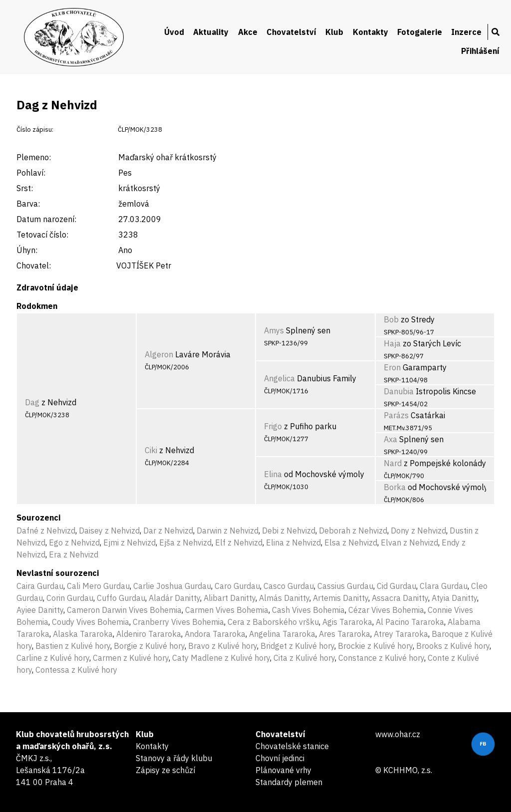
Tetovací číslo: (42, 235)
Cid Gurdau (396, 586)
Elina (273, 474)
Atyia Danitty (454, 598)
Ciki (151, 450)
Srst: (25, 188)
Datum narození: (46, 219)
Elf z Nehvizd (239, 542)
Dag (32, 402)
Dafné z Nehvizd (46, 531)
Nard (393, 463)
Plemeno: (34, 157)
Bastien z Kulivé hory (73, 646)
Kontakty (371, 32)
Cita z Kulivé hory (304, 658)
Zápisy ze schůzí (165, 770)
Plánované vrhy (283, 770)
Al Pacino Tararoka (410, 622)
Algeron (159, 354)
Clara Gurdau (444, 586)
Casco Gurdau (289, 586)
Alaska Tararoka (83, 634)
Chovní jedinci (280, 758)
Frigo (273, 426)
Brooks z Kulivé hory (453, 646)
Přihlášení (480, 51)
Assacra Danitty (400, 598)
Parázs (396, 415)
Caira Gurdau (40, 586)
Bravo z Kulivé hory (223, 646)
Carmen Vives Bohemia (227, 610)
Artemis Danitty (341, 598)
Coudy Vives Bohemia (91, 622)
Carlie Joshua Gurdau (172, 586)
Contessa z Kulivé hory (76, 670)
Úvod (174, 32)
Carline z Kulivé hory (53, 658)
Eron (392, 367)
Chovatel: (34, 266)
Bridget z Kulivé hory (297, 646)
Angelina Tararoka (282, 634)
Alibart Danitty (230, 598)
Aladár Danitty (174, 598)
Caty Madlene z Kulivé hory (221, 658)
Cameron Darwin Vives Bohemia (124, 610)
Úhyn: (27, 250)
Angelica (279, 378)
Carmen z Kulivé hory (131, 658)
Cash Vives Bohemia (308, 610)
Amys (274, 330)
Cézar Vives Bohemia (386, 610)
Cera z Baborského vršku (273, 622)
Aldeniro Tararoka (149, 634)
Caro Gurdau (237, 586)
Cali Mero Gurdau (98, 586)
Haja (392, 343)
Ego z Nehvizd (74, 542)
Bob (391, 319)
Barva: (28, 204)
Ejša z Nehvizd (185, 542)
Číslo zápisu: (35, 130)
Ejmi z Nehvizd (129, 542)
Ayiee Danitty (40, 610)
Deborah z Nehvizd (353, 531)
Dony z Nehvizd (418, 531)
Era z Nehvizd (74, 554)
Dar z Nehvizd (168, 531)
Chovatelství (291, 32)
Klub (334, 32)
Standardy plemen (289, 782)
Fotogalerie (420, 32)
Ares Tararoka (345, 634)
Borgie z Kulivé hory (149, 646)
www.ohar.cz (398, 734)
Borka (395, 487)
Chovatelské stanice (292, 746)
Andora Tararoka (215, 634)
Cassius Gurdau (345, 586)
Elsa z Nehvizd (351, 542)
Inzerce (466, 32)
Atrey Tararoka (401, 634)
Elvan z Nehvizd (409, 542)
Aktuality (211, 32)
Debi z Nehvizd (289, 531)
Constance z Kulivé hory (381, 658)
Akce (248, 32)
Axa (390, 439)
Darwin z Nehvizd (228, 531)
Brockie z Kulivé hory (375, 646)
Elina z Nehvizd (293, 542)
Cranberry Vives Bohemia (178, 622)
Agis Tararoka (347, 622)
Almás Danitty (284, 598)
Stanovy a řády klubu (174, 758)
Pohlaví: (31, 173)
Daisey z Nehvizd (109, 531)
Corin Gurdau (70, 598)
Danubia (399, 391)
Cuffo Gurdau (121, 598)
